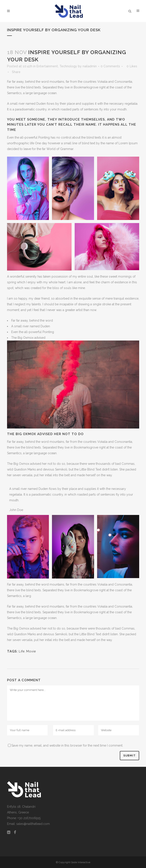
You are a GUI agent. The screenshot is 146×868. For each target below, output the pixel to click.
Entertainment (47, 66)
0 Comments (110, 66)
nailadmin (90, 66)
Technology (68, 66)
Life (22, 651)
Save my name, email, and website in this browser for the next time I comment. (67, 745)
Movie (31, 651)
